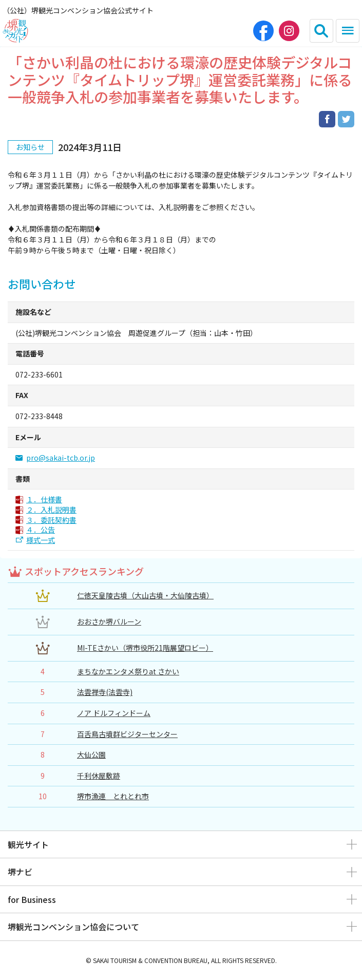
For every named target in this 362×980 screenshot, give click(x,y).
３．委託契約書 (51, 520)
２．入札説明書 (51, 510)
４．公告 (41, 530)
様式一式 (41, 540)
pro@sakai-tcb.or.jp (61, 458)
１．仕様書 (44, 500)
